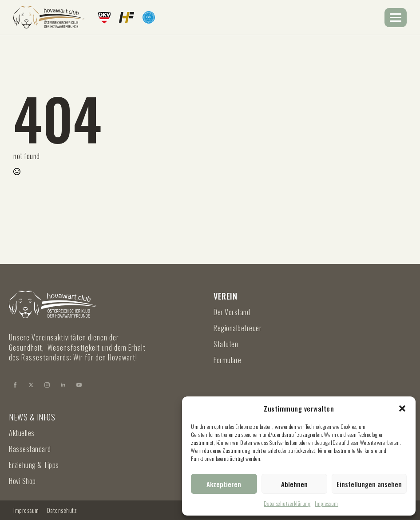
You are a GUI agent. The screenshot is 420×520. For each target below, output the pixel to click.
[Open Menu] (396, 18)
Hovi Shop (22, 481)
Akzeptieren (224, 484)
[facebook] (15, 385)
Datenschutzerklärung (287, 503)
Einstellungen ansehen (369, 484)
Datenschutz (62, 510)
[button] (402, 408)
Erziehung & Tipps (34, 465)
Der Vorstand (232, 312)
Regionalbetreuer (238, 328)
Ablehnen (294, 484)
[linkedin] (63, 385)
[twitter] (31, 385)
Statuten (226, 344)
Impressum (327, 503)
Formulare (228, 360)
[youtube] (79, 385)
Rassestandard (30, 449)
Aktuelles (22, 433)
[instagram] (47, 385)
